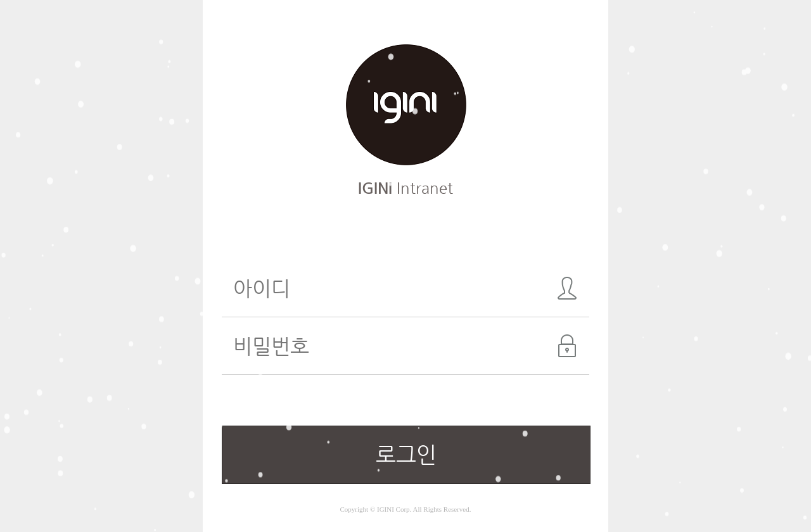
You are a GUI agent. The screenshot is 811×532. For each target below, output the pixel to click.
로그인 (406, 454)
